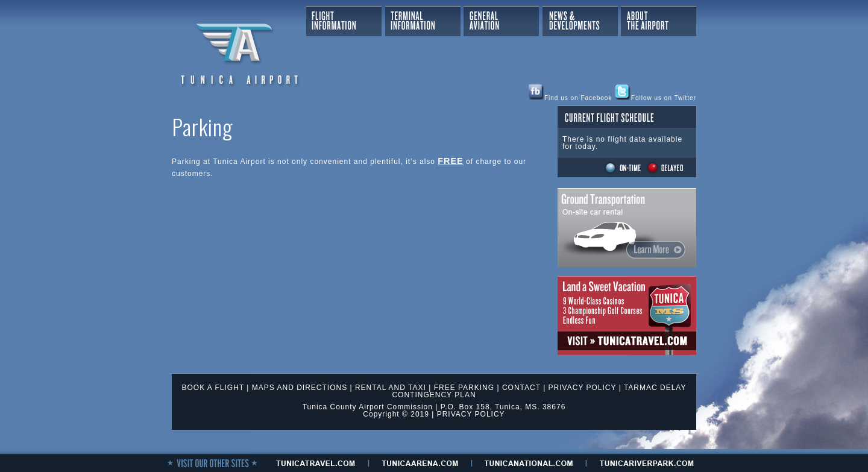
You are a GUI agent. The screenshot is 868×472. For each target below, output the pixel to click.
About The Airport (659, 21)
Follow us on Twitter (656, 98)
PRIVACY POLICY (583, 388)
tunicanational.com (529, 463)
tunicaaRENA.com (420, 463)
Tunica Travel (627, 316)
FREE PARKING (464, 388)
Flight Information (344, 21)
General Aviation (501, 21)
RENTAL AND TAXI (391, 388)
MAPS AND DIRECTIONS (300, 388)
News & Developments (580, 21)
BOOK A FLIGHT (213, 388)
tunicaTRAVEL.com (316, 463)
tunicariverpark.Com (647, 463)
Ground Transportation (627, 228)
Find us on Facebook (570, 98)
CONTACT (521, 388)
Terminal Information (423, 21)
